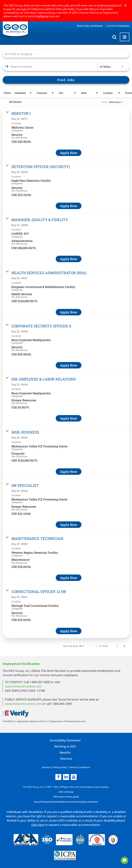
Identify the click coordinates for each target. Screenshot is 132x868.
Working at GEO (65, 746)
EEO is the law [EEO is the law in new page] (66, 792)
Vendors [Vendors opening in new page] (47, 767)
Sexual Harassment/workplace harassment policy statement (66, 802)
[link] (66, 133)
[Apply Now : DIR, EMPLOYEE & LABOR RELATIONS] (69, 418)
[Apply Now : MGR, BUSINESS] (69, 472)
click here (38, 825)
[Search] (66, 80)
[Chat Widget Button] (124, 860)
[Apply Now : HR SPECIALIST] (69, 525)
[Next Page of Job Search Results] (124, 646)
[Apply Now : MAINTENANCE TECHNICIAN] (69, 578)
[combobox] (64, 54)
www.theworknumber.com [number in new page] (23, 704)
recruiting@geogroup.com (44, 16)
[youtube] (74, 777)
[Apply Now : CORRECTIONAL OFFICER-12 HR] (69, 631)
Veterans (66, 759)
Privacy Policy (60, 767)
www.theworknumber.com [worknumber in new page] (23, 686)
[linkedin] (66, 777)
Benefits (65, 753)
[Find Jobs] (66, 80)
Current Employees (118, 26)
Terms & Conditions (79, 767)
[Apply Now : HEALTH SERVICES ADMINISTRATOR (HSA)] (69, 312)
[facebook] (58, 777)
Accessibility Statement (65, 740)
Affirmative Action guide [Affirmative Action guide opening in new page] (66, 797)
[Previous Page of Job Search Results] (117, 646)
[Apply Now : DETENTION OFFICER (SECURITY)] (69, 206)
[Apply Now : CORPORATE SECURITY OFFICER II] (69, 365)
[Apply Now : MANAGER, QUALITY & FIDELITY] (69, 259)
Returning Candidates (90, 26)
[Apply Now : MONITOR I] (69, 153)
